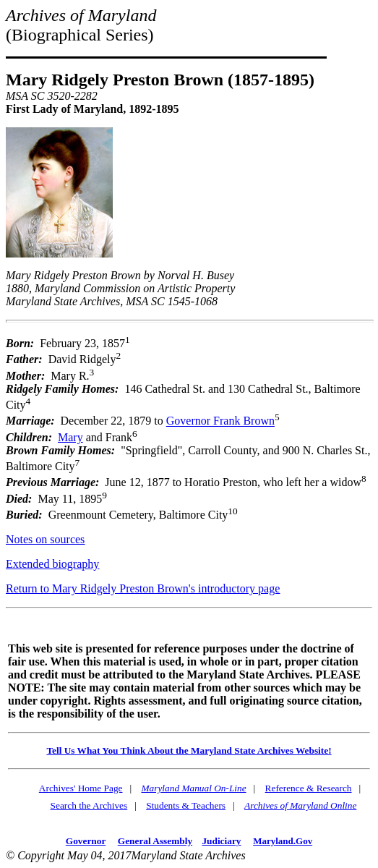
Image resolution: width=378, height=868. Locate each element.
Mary (70, 437)
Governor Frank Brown (220, 421)
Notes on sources (45, 539)
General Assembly (155, 841)
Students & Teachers (186, 805)
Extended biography (52, 564)
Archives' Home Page (81, 788)
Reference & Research (309, 788)
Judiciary (221, 841)
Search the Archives (89, 805)
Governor (86, 841)
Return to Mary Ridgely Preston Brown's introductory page (143, 588)
